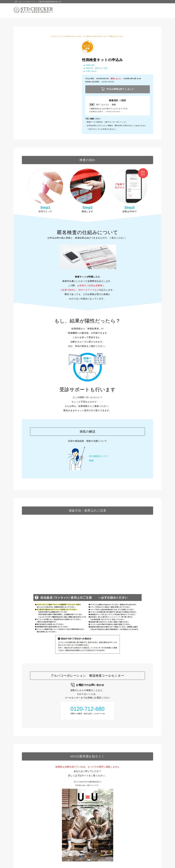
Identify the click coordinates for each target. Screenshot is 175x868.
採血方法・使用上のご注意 (97, 68)
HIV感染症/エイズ (98, 456)
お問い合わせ (91, 71)
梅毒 (91, 461)
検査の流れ (91, 65)
